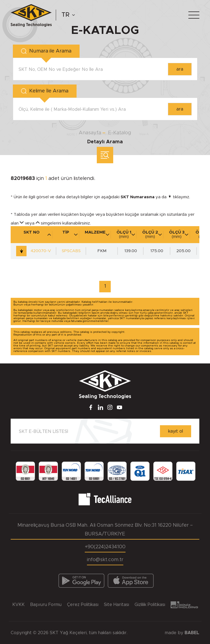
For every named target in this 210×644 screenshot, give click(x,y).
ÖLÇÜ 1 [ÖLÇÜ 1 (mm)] (133, 234)
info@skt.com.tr (105, 560)
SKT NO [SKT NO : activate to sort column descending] (40, 233)
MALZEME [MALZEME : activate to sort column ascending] (104, 233)
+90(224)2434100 (105, 547)
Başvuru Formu (46, 605)
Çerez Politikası (83, 605)
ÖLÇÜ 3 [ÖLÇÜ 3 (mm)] (186, 234)
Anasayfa (90, 133)
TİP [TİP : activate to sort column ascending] (76, 233)
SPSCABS (71, 251)
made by (182, 633)
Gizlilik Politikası (150, 605)
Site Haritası (116, 605)
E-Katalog (120, 133)
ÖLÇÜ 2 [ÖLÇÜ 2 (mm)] (159, 234)
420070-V (33, 251)
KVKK (18, 605)
